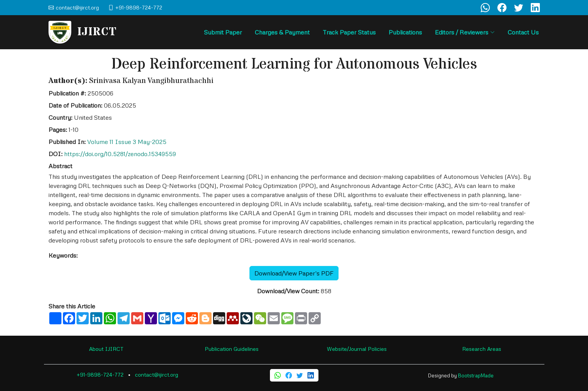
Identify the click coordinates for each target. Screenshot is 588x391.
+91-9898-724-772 (100, 375)
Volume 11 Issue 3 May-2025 (127, 142)
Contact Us (523, 32)
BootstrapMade (476, 375)
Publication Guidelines (232, 349)
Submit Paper (223, 32)
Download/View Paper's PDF (294, 273)
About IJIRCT (106, 349)
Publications (405, 32)
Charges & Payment (282, 32)
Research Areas (482, 349)
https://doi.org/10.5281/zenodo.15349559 (120, 154)
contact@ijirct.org (157, 375)
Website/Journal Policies (357, 349)
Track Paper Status (349, 32)
